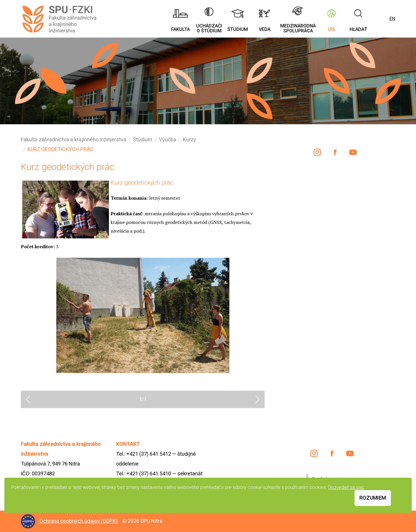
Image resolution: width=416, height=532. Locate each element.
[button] (28, 399)
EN (392, 19)
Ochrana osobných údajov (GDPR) (79, 521)
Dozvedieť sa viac (346, 487)
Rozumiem (373, 498)
